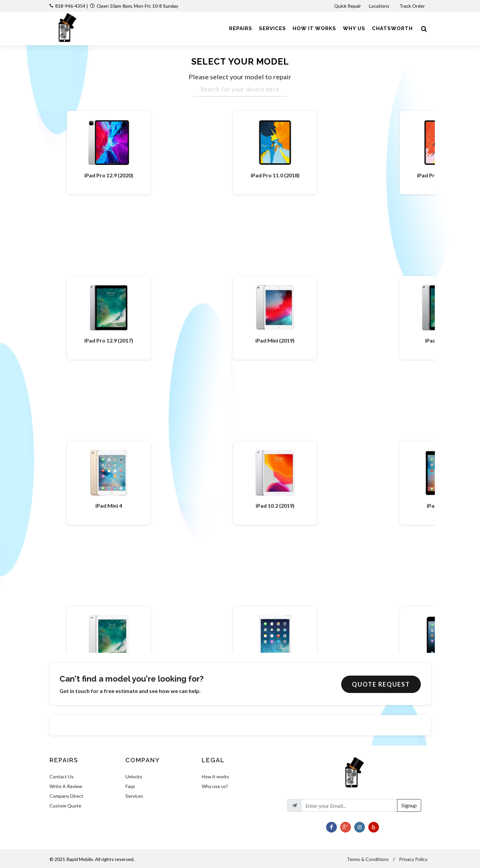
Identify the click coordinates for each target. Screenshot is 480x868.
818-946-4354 (70, 6)
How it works (215, 776)
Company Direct (66, 796)
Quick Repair (348, 6)
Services (134, 796)
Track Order (413, 6)
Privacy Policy (413, 859)
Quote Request (381, 684)
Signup (409, 805)
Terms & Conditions (368, 859)
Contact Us (62, 776)
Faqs (130, 786)
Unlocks (134, 776)
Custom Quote (65, 806)
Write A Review (66, 786)
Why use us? (215, 786)
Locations (380, 6)
